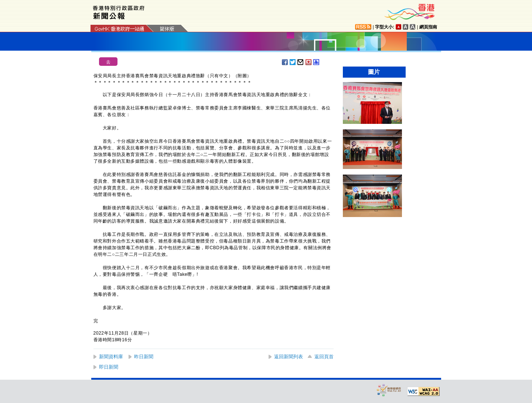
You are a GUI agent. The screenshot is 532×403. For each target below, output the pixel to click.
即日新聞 (109, 367)
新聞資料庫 (111, 357)
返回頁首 (324, 357)
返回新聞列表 (289, 357)
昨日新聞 (144, 357)
